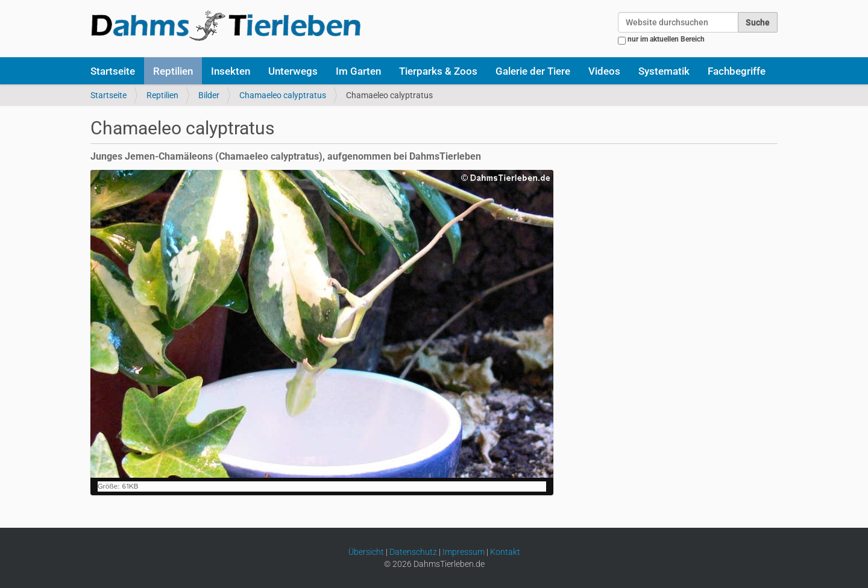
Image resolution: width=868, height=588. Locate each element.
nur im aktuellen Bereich (666, 39)
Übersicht (366, 552)
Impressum (464, 552)
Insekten (231, 71)
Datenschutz (413, 552)
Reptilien (173, 71)
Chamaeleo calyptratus (283, 95)
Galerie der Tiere (533, 71)
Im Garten (358, 71)
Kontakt (505, 552)
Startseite (113, 71)
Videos (604, 71)
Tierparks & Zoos (438, 71)
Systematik (664, 71)
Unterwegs (293, 71)
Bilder (209, 95)
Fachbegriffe (737, 71)
